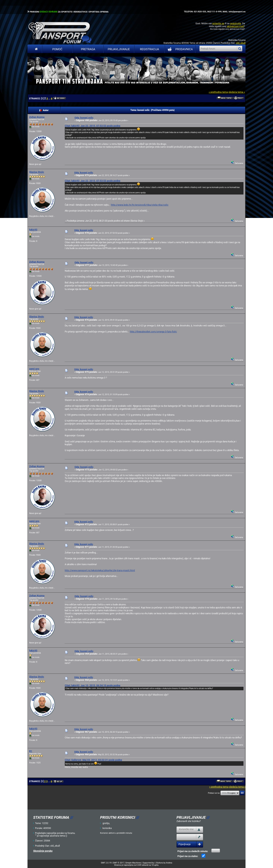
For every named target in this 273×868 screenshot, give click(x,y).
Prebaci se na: (214, 793)
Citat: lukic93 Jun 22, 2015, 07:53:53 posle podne (92, 126)
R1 (31, 751)
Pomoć (57, 49)
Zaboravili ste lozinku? (189, 821)
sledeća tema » (237, 92)
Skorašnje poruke (43, 851)
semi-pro (34, 369)
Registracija (149, 49)
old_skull (241, 43)
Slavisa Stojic (37, 172)
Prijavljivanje (119, 49)
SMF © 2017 (119, 863)
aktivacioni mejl (235, 26)
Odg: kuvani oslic (84, 118)
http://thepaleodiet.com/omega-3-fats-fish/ (153, 332)
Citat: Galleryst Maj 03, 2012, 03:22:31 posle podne (93, 760)
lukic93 (33, 230)
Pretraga (88, 49)
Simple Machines (133, 863)
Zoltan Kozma (37, 117)
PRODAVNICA (179, 49)
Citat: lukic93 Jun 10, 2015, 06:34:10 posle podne (92, 685)
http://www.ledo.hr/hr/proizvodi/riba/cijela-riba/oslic (140, 205)
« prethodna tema (218, 92)
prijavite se (218, 23)
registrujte (235, 23)
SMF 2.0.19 (106, 863)
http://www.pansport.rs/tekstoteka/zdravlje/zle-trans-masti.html (100, 570)
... (50, 99)
